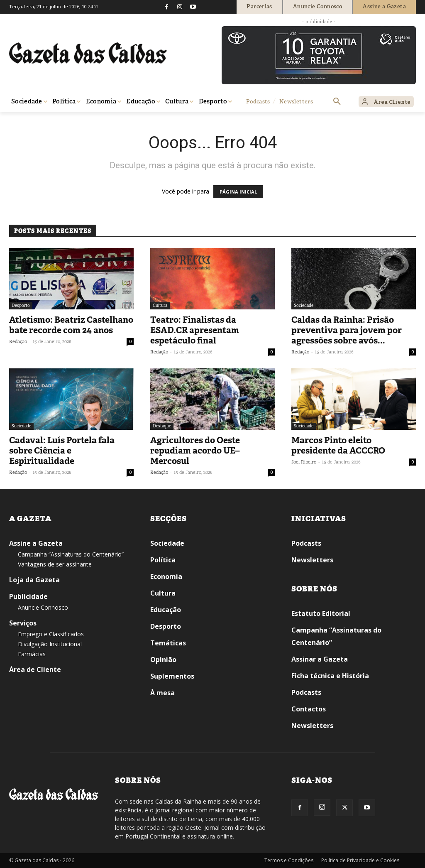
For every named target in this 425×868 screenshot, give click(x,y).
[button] (337, 102)
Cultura (160, 305)
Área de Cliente (35, 669)
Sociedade (304, 305)
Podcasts (306, 543)
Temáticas (168, 643)
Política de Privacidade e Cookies (360, 860)
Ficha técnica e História (330, 676)
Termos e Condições (289, 860)
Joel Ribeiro (304, 462)
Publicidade (28, 596)
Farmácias (32, 654)
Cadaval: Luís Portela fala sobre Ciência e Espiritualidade (62, 451)
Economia (166, 576)
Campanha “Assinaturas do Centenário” (71, 554)
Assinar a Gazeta (320, 659)
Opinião (163, 660)
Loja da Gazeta (34, 580)
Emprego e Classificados (51, 634)
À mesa (162, 693)
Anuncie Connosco (43, 607)
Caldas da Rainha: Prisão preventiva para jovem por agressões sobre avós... (347, 330)
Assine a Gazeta (36, 543)
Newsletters (312, 560)
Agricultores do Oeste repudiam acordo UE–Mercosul (195, 451)
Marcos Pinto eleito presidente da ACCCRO (338, 445)
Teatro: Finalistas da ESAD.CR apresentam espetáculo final (195, 330)
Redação (18, 341)
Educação (166, 610)
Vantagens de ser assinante (55, 564)
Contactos (309, 709)
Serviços (23, 623)
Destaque (162, 426)
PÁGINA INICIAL (238, 192)
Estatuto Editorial (321, 613)
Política (163, 560)
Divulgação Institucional (50, 644)
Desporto (21, 305)
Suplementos (172, 676)
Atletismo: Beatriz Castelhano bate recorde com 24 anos (71, 325)
